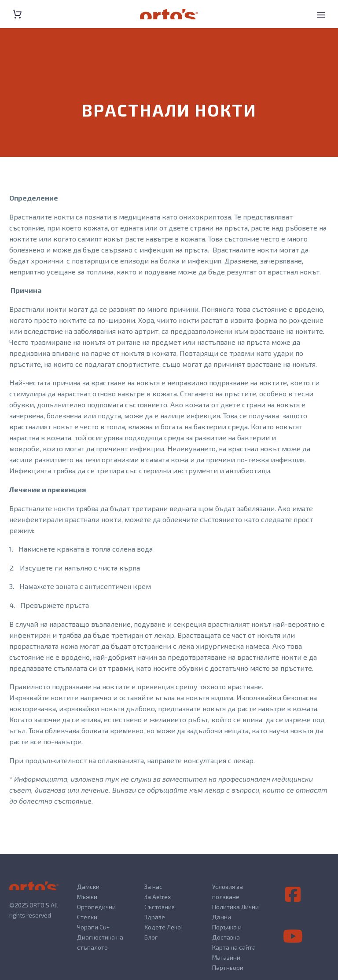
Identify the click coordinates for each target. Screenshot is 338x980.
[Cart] (17, 14)
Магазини (226, 957)
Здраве (155, 917)
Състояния (160, 907)
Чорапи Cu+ (93, 927)
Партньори (228, 967)
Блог (151, 937)
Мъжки (87, 897)
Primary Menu (321, 15)
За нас (153, 887)
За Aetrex (158, 897)
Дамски (88, 887)
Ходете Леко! (163, 927)
